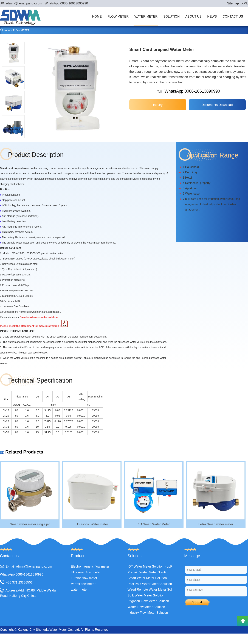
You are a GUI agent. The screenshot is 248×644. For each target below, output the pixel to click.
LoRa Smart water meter (216, 524)
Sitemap (233, 3)
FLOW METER (118, 16)
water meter (79, 590)
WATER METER (146, 16)
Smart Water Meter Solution (147, 578)
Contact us (9, 556)
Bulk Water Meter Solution (146, 595)
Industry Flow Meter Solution (148, 613)
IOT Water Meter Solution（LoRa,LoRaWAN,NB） (163, 566)
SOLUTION (171, 16)
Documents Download (217, 105)
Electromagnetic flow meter (90, 566)
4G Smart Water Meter (154, 524)
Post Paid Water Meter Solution (150, 584)
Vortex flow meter (83, 584)
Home (7, 30)
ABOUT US (193, 16)
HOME (97, 16)
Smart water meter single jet (30, 524)
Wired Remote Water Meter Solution (153, 590)
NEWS (212, 16)
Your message (216, 591)
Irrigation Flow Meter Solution (148, 601)
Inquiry (158, 105)
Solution (135, 556)
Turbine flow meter (84, 578)
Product (78, 556)
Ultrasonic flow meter (86, 572)
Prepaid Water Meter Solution (148, 572)
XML (245, 3)
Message (192, 556)
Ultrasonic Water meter (92, 524)
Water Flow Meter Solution (146, 607)
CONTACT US (233, 16)
